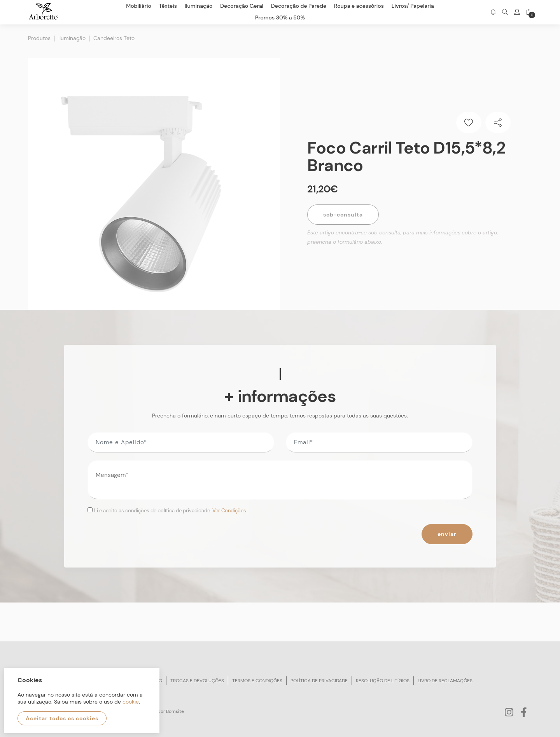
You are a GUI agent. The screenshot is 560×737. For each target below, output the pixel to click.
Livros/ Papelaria (413, 6)
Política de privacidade (319, 679)
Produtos (39, 37)
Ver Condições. (230, 509)
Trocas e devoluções (197, 679)
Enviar (447, 533)
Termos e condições (257, 679)
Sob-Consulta (343, 213)
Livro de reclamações (445, 679)
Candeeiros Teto (114, 37)
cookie (131, 702)
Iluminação (72, 37)
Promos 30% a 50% (280, 17)
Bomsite (175, 710)
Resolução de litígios (383, 679)
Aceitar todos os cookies (62, 718)
